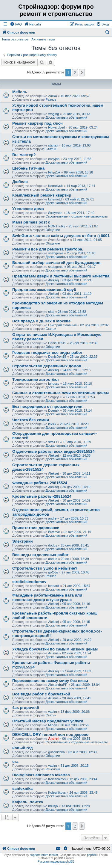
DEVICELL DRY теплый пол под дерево (50, 735)
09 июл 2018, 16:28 (78, 172)
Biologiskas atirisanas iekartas (41, 775)
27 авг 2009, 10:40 (75, 572)
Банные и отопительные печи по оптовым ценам (60, 393)
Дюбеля (20, 182)
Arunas (53, 653)
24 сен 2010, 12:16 (76, 370)
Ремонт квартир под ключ (37, 123)
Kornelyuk (55, 186)
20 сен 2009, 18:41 (75, 545)
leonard (54, 586)
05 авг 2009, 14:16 (76, 604)
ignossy (54, 384)
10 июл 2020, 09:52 (75, 96)
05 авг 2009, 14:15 (76, 622)
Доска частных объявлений (66, 117)
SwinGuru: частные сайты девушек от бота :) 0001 (61, 236)
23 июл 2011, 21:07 (83, 226)
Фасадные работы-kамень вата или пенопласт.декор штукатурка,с (47, 597)
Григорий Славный (62, 325)
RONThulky (57, 226)
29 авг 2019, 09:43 (76, 114)
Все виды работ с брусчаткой (41, 694)
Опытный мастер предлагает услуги (48, 721)
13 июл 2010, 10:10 (78, 384)
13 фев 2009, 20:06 (75, 712)
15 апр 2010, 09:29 (77, 442)
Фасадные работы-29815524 (40, 483)
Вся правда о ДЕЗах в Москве (41, 321)
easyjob (54, 159)
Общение (53, 230)
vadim (52, 712)
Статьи (51, 149)
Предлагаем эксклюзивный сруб (44, 290)
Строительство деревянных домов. (47, 366)
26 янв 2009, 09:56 (74, 725)
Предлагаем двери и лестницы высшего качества (61, 276)
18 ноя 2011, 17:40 (80, 213)
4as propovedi (26, 708)
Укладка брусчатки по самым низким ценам (55, 649)
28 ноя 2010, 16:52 (72, 312)
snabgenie (56, 253)
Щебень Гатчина (28, 168)
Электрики (23, 541)
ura (15, 761)
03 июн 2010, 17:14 (78, 410)
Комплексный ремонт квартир (42, 195)
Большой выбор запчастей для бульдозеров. (57, 263)
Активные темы (43, 39)
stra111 (54, 442)
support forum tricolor (44, 855)
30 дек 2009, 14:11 (76, 473)
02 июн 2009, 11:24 (77, 653)
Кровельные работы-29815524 (42, 496)
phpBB (91, 855)
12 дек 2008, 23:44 (83, 779)
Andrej (53, 739)
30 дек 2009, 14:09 (76, 500)
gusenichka (56, 752)
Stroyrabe (55, 213)
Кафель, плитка (28, 802)
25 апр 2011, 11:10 (81, 253)
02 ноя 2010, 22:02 (95, 325)
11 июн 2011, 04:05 (87, 240)
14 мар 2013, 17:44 (81, 186)
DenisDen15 (57, 343)
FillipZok (54, 172)
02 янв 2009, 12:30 (82, 752)
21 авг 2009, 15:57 (76, 586)
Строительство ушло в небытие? (45, 568)
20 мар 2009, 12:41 (76, 698)
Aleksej (53, 280)
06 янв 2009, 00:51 (76, 739)
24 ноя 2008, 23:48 (83, 792)
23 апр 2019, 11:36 (77, 159)
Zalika (52, 96)
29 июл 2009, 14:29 (77, 640)
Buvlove (54, 532)
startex (53, 145)
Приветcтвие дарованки (36, 528)
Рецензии (53, 769)
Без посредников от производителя (47, 406)
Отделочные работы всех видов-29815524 (53, 451)
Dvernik (54, 410)
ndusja (53, 806)
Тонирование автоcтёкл (36, 379)
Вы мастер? (24, 155)
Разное (51, 99)
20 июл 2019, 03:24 (83, 127)
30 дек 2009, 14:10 (76, 487)
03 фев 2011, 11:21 (77, 280)
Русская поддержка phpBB (56, 862)
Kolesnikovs (57, 779)
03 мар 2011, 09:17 (81, 267)
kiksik (52, 424)
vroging (53, 114)
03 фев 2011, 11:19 (77, 294)
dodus (53, 545)
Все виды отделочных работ (40, 555)
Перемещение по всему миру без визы (50, 681)
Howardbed (56, 127)
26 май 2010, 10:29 (74, 424)
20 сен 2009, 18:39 (75, 559)
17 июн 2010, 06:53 (80, 397)
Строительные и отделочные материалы (76, 216)
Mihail (52, 725)
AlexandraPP (58, 685)
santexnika (22, 788)
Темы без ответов (15, 39)
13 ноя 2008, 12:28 (76, 806)
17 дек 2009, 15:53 (74, 518)
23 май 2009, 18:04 (85, 685)
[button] (82, 73)
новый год (23, 748)
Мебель (20, 92)
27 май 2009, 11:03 (77, 671)
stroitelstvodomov (29, 582)
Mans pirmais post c (31, 222)
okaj (51, 312)
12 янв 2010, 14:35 (76, 455)
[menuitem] (16, 24)
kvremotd (55, 199)
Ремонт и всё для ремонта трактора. (48, 249)
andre (52, 518)
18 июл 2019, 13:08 (76, 145)
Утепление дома (28, 209)
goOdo (53, 572)
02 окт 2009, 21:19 (78, 532)
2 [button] (75, 73)
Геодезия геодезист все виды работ (47, 353)
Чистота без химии (31, 420)
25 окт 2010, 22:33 (84, 357)
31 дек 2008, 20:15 (75, 766)
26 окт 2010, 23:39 (84, 343)
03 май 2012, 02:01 (80, 199)
